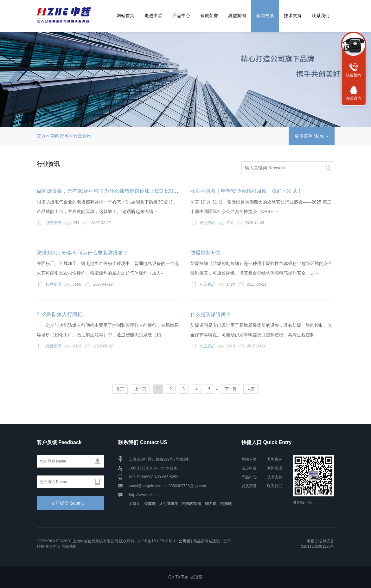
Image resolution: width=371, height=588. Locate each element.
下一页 (231, 389)
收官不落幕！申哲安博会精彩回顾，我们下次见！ (246, 191)
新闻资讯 (265, 16)
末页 (251, 389)
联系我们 (321, 16)
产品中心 (181, 16)
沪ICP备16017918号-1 (157, 541)
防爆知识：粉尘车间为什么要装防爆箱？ (82, 253)
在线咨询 (354, 98)
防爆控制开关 (206, 253)
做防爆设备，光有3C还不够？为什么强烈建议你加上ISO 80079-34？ (114, 191)
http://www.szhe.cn (145, 495)
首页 (41, 136)
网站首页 (125, 16)
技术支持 (293, 16)
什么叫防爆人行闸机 (60, 314)
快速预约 (354, 75)
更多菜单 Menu (312, 136)
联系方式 (354, 44)
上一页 (140, 389)
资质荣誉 (209, 16)
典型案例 (237, 16)
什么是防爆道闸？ (211, 314)
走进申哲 (153, 16)
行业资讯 (82, 136)
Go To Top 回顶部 (185, 577)
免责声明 (53, 546)
